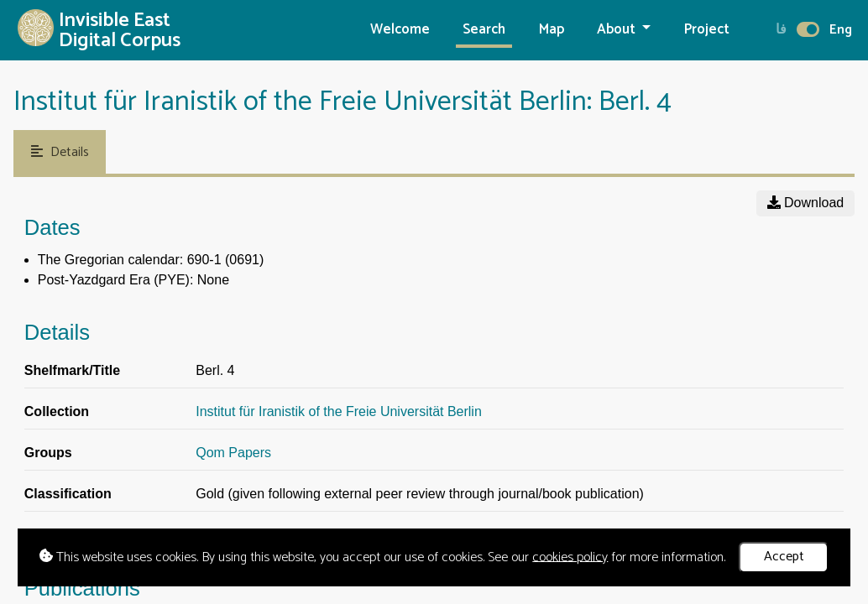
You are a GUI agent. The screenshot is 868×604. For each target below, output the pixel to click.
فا (781, 30)
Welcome (400, 30)
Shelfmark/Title (72, 370)
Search (484, 30)
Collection (57, 411)
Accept (784, 557)
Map (552, 30)
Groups (48, 453)
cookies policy (570, 557)
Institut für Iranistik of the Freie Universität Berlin (339, 411)
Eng (841, 30)
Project (707, 30)
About (618, 30)
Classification (68, 494)
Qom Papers (233, 453)
